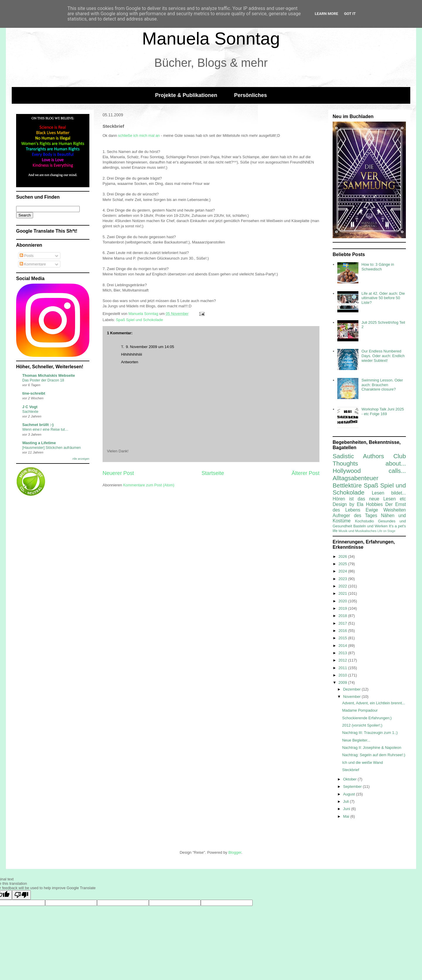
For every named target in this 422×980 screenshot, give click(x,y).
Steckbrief (350, 770)
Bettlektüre (347, 485)
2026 (343, 557)
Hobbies (374, 504)
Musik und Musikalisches (357, 531)
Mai (347, 816)
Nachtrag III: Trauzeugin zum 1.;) (370, 733)
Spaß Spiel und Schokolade (139, 320)
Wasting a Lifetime (39, 443)
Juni (347, 809)
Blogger (235, 852)
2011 (343, 668)
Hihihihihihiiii (132, 354)
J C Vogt (30, 407)
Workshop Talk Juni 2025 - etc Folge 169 (383, 411)
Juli (347, 801)
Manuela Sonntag (211, 39)
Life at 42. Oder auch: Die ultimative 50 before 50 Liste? (383, 298)
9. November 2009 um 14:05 (150, 347)
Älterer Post (306, 473)
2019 (343, 608)
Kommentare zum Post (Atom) (149, 485)
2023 (343, 579)
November (353, 697)
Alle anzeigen (81, 459)
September (353, 786)
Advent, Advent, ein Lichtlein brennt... (373, 703)
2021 (343, 593)
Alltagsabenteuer (355, 478)
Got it (350, 14)
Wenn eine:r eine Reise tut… (45, 430)
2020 (343, 601)
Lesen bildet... (389, 493)
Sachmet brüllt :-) (38, 425)
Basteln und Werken (370, 526)
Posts (27, 256)
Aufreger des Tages (355, 515)
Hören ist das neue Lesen (364, 499)
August (350, 794)
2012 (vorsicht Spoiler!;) (362, 725)
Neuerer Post (118, 473)
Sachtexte (30, 412)
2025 (343, 564)
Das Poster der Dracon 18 (43, 380)
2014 (343, 646)
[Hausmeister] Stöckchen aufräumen (52, 448)
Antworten (130, 362)
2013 (343, 653)
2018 (343, 616)
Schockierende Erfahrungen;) (367, 718)
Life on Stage (386, 531)
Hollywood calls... (369, 471)
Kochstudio (364, 521)
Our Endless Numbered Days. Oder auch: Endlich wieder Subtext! (383, 356)
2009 (343, 682)
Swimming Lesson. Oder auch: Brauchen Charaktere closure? (382, 385)
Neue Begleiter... (356, 740)
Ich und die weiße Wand (362, 762)
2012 (343, 660)
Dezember (353, 689)
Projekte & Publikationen (186, 95)
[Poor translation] (21, 895)
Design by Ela (348, 504)
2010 (343, 675)
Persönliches (251, 95)
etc (403, 499)
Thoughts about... (369, 463)
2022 (343, 586)
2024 (343, 571)
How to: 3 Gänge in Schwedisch (378, 267)
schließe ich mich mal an (139, 136)
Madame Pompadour (360, 710)
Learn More (326, 14)
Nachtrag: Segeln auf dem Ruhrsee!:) (373, 755)
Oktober (350, 779)
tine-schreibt (34, 393)
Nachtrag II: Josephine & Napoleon (372, 748)
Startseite (213, 473)
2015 (343, 638)
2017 (343, 623)
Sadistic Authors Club (369, 456)
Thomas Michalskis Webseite (49, 375)
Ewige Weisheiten (386, 510)
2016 (343, 631)
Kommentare (33, 264)
